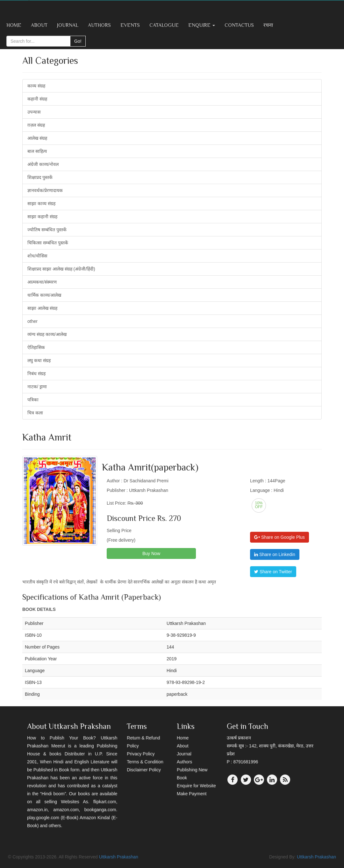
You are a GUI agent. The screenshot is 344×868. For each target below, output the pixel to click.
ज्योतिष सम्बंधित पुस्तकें (47, 230)
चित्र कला (35, 413)
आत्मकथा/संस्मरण (42, 282)
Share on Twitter (273, 572)
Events (130, 25)
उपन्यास (34, 112)
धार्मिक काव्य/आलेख (44, 295)
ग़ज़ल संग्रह (36, 125)
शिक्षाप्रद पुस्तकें (40, 177)
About (39, 25)
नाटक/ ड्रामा (37, 387)
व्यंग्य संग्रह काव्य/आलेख (47, 334)
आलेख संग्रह (37, 138)
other (32, 321)
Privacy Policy (141, 754)
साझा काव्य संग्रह (41, 204)
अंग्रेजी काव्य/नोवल (43, 164)
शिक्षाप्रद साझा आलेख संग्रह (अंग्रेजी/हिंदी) (61, 269)
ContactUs (239, 25)
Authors (99, 25)
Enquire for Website (196, 786)
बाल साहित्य (37, 151)
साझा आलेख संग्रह (42, 308)
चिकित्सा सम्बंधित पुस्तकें (48, 243)
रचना (268, 25)
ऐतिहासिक (36, 347)
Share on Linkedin (275, 554)
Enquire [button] (202, 25)
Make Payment (192, 794)
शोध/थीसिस (37, 256)
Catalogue (164, 25)
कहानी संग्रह (37, 99)
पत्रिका (33, 400)
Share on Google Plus (279, 537)
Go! (78, 41)
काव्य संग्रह (36, 86)
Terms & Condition (145, 762)
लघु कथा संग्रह (39, 360)
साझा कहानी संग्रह (42, 217)
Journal (68, 25)
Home (14, 25)
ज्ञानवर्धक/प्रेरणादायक (45, 190)
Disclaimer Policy (144, 770)
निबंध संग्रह (36, 374)
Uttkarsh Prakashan (119, 857)
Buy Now (151, 553)
